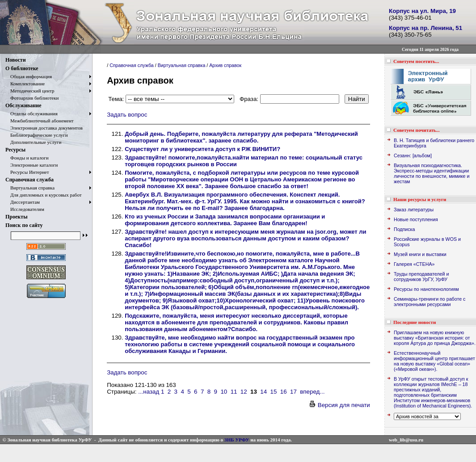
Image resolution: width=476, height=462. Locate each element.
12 (244, 392)
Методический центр (30, 91)
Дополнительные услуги (33, 142)
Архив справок (225, 65)
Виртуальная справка (30, 188)
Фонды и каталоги (27, 158)
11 (234, 392)
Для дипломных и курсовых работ (44, 195)
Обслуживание (23, 105)
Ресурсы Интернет (27, 172)
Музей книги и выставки (420, 254)
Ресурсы (15, 150)
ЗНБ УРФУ (237, 440)
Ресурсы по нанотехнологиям (426, 289)
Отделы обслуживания (32, 113)
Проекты (17, 217)
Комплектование (25, 84)
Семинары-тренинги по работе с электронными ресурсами (430, 302)
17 (293, 392)
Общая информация (29, 76)
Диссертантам (23, 202)
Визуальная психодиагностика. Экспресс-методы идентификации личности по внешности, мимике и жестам (432, 173)
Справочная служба (29, 180)
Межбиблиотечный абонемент (40, 121)
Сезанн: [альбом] (413, 155)
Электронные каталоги (32, 165)
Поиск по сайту (24, 225)
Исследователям (25, 209)
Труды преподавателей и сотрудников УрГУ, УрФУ (421, 277)
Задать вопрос (127, 115)
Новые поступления (416, 219)
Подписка (404, 229)
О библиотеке (22, 68)
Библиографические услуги (37, 135)
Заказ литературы (414, 210)
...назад (149, 392)
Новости (16, 60)
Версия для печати (339, 405)
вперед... (312, 392)
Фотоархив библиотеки (32, 98)
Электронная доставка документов (44, 128)
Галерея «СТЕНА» (414, 264)
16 (284, 392)
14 (263, 392)
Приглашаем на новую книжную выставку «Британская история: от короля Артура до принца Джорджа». (435, 338)
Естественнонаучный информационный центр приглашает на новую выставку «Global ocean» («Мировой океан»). (434, 361)
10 (224, 392)
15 (274, 392)
